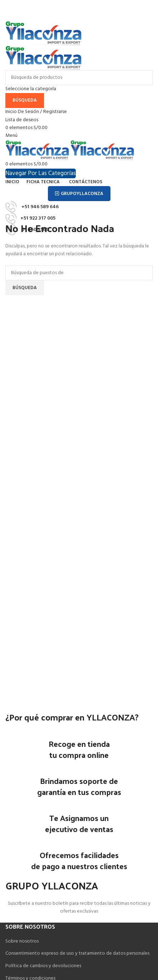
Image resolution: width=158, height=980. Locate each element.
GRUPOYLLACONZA (79, 194)
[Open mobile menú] (11, 136)
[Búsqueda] (79, 78)
